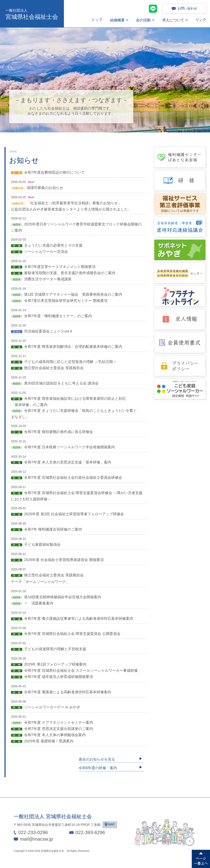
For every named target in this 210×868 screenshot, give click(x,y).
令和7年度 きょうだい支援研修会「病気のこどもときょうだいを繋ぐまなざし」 (74, 414)
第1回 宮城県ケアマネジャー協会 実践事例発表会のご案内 (73, 294)
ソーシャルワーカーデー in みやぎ (52, 707)
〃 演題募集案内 (39, 603)
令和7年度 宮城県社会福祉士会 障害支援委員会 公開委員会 (72, 634)
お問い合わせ (187, 8)
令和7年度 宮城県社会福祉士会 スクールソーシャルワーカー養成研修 (81, 670)
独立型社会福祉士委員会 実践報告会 (54, 368)
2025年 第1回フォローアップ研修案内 (55, 664)
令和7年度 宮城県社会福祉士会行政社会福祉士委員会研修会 (73, 478)
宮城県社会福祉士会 (32, 14)
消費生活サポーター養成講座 (48, 279)
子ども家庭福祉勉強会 (42, 544)
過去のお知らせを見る (97, 759)
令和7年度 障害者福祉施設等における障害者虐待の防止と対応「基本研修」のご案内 (68, 402)
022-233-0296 (33, 832)
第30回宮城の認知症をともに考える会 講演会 (61, 383)
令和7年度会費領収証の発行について (54, 172)
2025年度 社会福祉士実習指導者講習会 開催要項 (64, 560)
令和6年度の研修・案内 (98, 768)
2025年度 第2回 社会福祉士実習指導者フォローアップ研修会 (74, 514)
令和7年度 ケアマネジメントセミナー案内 (59, 722)
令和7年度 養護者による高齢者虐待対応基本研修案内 (68, 692)
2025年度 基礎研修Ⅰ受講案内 (49, 741)
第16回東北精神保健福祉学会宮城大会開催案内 (63, 597)
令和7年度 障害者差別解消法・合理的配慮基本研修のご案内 (73, 347)
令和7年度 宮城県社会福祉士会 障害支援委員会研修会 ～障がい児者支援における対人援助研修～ (77, 496)
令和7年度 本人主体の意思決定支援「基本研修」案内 (68, 462)
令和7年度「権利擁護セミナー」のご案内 (58, 316)
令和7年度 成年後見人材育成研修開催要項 (59, 677)
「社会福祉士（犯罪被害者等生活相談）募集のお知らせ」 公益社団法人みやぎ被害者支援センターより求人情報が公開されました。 (71, 206)
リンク (201, 20)
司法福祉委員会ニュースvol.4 (48, 331)
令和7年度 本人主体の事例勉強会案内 (55, 735)
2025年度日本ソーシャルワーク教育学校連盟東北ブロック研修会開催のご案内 (76, 227)
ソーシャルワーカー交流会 (46, 252)
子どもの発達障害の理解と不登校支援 (55, 649)
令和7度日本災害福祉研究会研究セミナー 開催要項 (66, 301)
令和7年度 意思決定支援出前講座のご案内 (59, 729)
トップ (97, 20)
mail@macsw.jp (36, 839)
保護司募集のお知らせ (45, 188)
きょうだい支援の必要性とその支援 (53, 245)
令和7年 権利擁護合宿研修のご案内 (53, 529)
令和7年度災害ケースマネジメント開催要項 (60, 267)
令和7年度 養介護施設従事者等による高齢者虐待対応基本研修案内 (79, 618)
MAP (111, 824)
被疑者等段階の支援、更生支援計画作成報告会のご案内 (70, 273)
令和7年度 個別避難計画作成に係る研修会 (59, 432)
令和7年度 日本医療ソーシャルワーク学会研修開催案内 (69, 447)
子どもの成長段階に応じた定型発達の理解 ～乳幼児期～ (70, 362)
